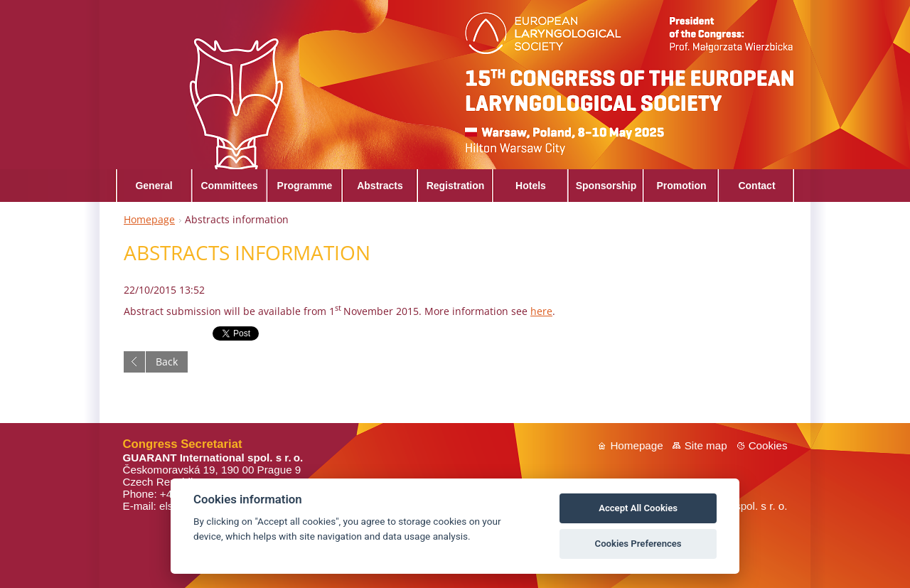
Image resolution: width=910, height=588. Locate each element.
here (541, 311)
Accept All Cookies (638, 508)
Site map (706, 445)
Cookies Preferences (638, 544)
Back (167, 362)
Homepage (149, 219)
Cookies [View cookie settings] (768, 445)
